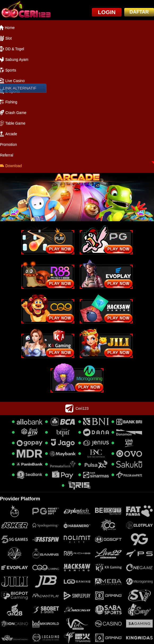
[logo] (26, 10)
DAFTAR (139, 12)
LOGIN (107, 12)
